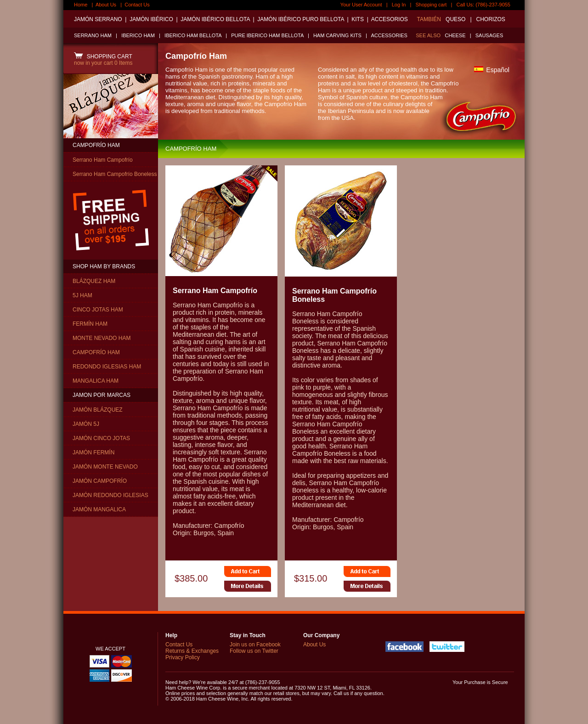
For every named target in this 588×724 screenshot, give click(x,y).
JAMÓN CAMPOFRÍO (100, 481)
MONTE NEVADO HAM (102, 338)
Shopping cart (431, 5)
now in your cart (103, 63)
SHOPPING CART (103, 57)
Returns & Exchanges (192, 651)
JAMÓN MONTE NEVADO (105, 467)
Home (81, 5)
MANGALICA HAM (96, 381)
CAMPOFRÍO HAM (96, 145)
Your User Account (361, 5)
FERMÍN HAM (90, 324)
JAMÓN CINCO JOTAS (101, 438)
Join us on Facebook (255, 645)
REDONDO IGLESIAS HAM (107, 367)
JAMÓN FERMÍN (93, 452)
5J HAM (82, 295)
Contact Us (137, 5)
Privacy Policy (183, 657)
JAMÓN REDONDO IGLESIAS (110, 495)
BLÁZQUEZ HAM (94, 281)
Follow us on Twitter (254, 651)
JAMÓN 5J (86, 424)
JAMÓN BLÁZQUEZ (98, 410)
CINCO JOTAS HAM (98, 310)
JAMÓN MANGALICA (99, 509)
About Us (106, 5)
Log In (399, 5)
